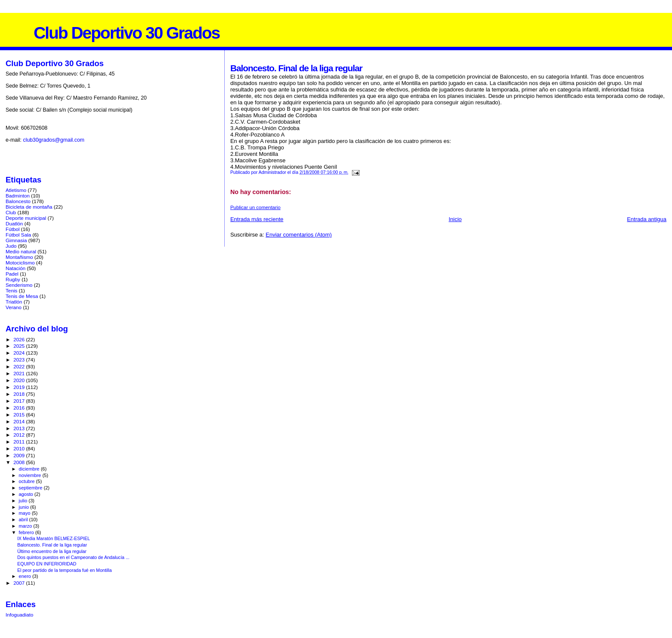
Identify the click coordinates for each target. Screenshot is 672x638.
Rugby (13, 279)
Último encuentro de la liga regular (52, 551)
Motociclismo (20, 263)
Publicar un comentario (255, 207)
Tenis (11, 290)
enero (26, 576)
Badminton (18, 196)
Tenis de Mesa (22, 296)
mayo (25, 513)
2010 (20, 448)
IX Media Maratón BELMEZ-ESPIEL (53, 538)
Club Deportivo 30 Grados (127, 33)
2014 (20, 421)
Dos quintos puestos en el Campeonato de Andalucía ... (73, 557)
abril (24, 520)
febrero (27, 532)
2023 (20, 360)
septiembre (31, 488)
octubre (27, 481)
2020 (20, 380)
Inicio (455, 219)
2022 (20, 366)
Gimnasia (16, 240)
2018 (20, 394)
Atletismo (16, 190)
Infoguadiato (20, 615)
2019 (20, 387)
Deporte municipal (26, 218)
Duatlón (14, 223)
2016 (20, 408)
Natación (15, 268)
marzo (26, 526)
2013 (20, 428)
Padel (12, 274)
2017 (20, 401)
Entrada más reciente (257, 219)
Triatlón (14, 302)
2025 (20, 346)
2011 (20, 442)
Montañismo (19, 257)
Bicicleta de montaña (29, 207)
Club (11, 212)
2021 (20, 373)
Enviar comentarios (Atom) (299, 235)
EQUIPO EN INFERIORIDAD (47, 564)
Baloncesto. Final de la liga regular (52, 545)
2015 (20, 415)
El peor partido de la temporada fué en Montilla (64, 570)
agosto (27, 494)
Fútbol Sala (18, 235)
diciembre (30, 469)
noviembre (31, 475)
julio (24, 501)
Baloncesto (18, 201)
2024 (20, 353)
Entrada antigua (647, 219)
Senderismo (19, 285)
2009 (20, 455)
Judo (11, 246)
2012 (20, 435)
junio (25, 507)
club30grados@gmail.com (53, 140)
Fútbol (13, 229)
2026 (20, 339)
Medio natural (21, 251)
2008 (20, 462)
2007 (20, 583)
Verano (14, 307)
